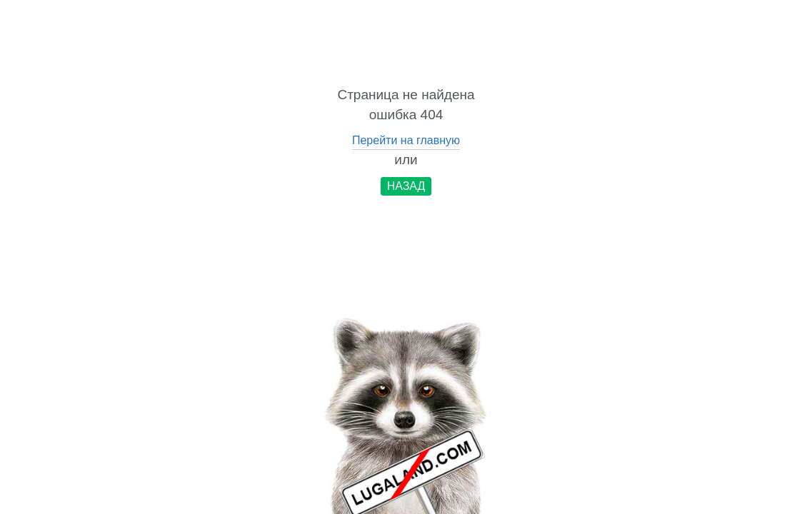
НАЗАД (406, 186)
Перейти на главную (406, 140)
